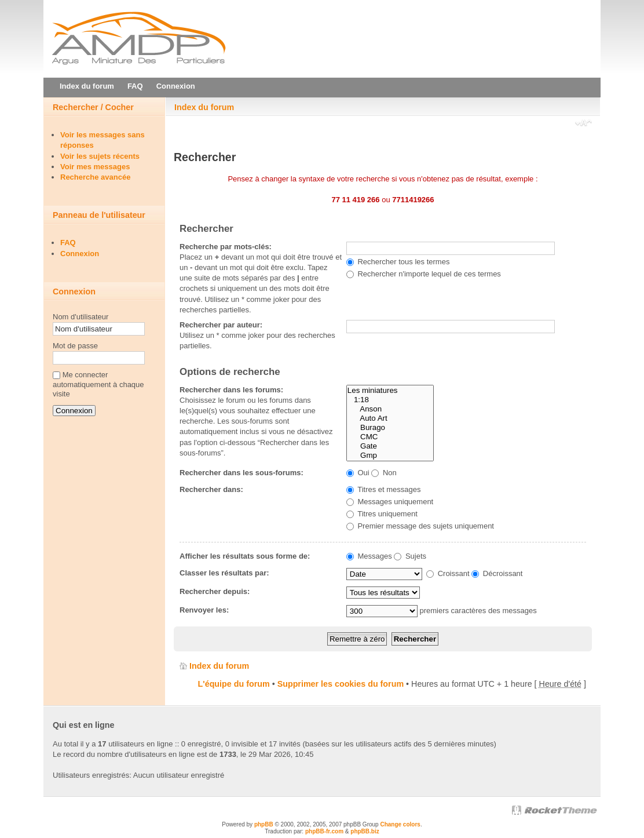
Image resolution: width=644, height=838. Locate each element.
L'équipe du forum (234, 684)
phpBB (264, 824)
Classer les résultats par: (224, 573)
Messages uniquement (390, 502)
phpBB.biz (365, 831)
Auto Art (390, 418)
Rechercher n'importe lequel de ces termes (424, 274)
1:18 (390, 400)
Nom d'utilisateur (80, 317)
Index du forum (204, 107)
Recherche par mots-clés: (226, 247)
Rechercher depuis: (215, 591)
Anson (390, 409)
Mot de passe (75, 346)
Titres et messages (384, 489)
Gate (390, 446)
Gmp (390, 456)
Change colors (400, 824)
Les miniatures (390, 391)
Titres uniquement (382, 514)
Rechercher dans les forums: (231, 390)
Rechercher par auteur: (221, 325)
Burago (390, 428)
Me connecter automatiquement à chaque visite (98, 385)
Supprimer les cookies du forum (341, 684)
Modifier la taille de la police (583, 124)
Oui (358, 473)
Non (384, 473)
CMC (390, 437)
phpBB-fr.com (324, 831)
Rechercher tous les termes (398, 262)
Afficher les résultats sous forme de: (245, 556)
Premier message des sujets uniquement (420, 526)
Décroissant (497, 573)
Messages (369, 556)
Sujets (410, 556)
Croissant (448, 573)
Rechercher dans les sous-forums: (241, 473)
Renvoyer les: (204, 610)
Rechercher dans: (211, 489)
